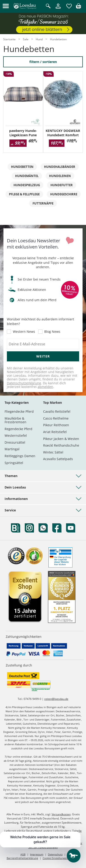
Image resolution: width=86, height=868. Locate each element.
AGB (23, 854)
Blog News (52, 332)
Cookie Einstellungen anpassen (61, 858)
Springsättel (14, 463)
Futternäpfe (43, 203)
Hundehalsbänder (60, 167)
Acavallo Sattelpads (58, 459)
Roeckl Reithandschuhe (61, 445)
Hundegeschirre (64, 194)
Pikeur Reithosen (56, 425)
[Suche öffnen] (48, 6)
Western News (24, 332)
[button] (6, 6)
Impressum (37, 854)
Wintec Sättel (53, 452)
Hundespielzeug (27, 185)
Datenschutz (55, 854)
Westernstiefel (16, 435)
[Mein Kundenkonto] (58, 9)
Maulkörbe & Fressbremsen (15, 420)
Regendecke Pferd (18, 429)
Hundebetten (22, 167)
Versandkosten (61, 814)
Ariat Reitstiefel (55, 432)
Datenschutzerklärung (24, 383)
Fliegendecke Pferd (19, 411)
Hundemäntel (27, 176)
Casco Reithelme (56, 418)
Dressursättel (15, 442)
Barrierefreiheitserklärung (22, 858)
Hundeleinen (60, 176)
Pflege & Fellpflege (24, 194)
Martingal (12, 449)
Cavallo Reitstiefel (57, 411)
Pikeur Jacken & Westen (61, 439)
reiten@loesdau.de (56, 699)
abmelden (45, 387)
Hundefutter (62, 185)
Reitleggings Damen (20, 456)
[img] (78, 7)
